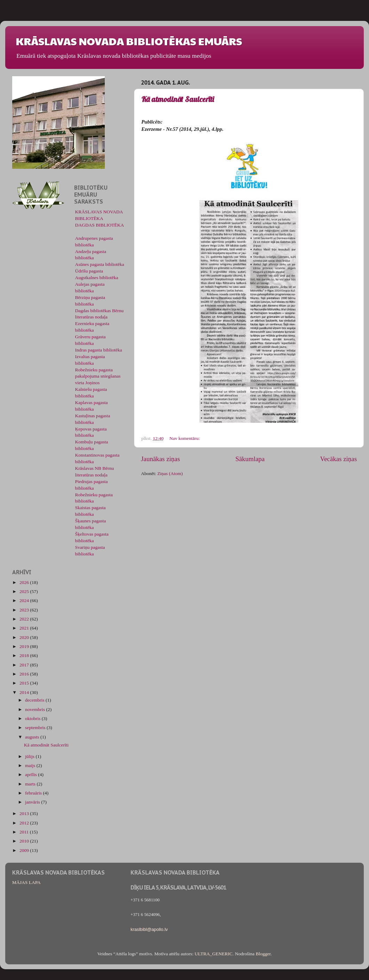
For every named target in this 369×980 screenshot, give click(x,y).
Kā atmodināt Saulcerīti (178, 99)
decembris (35, 700)
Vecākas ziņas (339, 459)
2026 (25, 582)
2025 (25, 591)
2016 (25, 674)
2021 (25, 628)
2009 (25, 850)
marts (31, 784)
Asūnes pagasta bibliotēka (100, 264)
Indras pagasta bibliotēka (99, 350)
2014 (25, 692)
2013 (25, 813)
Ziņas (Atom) (170, 473)
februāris (34, 793)
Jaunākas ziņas (160, 459)
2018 (25, 655)
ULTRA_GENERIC (214, 954)
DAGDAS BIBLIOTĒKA (100, 225)
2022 (25, 619)
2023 (25, 610)
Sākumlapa (250, 459)
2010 (25, 841)
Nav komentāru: (185, 438)
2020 (25, 637)
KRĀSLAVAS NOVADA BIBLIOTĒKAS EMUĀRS (129, 41)
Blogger (263, 954)
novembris (36, 709)
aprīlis (32, 774)
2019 (25, 646)
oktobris (33, 718)
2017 (25, 665)
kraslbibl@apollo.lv (149, 929)
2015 (25, 683)
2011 (25, 832)
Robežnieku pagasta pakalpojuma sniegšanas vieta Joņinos (98, 376)
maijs (31, 765)
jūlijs (30, 756)
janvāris (33, 802)
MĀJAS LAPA (26, 882)
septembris (36, 728)
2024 (25, 600)
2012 (25, 823)
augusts (33, 737)
